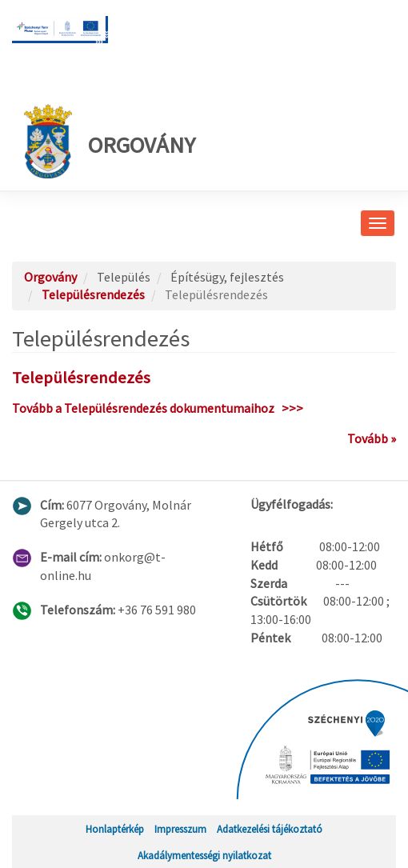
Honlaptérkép (115, 829)
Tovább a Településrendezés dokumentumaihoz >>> (158, 408)
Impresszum (180, 829)
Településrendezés (93, 294)
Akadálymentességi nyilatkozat (204, 855)
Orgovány (110, 141)
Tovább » (372, 438)
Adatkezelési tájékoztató (270, 829)
